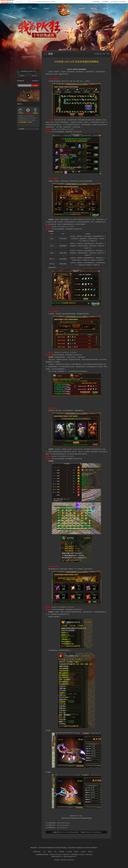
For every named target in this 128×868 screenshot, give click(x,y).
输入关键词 (19, 2)
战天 (48, 2)
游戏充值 (94, 9)
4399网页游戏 (7, 2)
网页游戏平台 (52, 828)
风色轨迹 (62, 852)
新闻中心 (35, 9)
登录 (34, 71)
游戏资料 (46, 9)
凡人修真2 (52, 2)
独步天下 (91, 852)
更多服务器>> (36, 81)
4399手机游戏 (37, 852)
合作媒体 (22, 129)
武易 (64, 10)
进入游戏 (35, 85)
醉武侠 (76, 852)
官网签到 (22, 76)
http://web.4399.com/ (62, 828)
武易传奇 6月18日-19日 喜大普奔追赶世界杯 (67, 832)
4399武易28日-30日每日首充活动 (92, 832)
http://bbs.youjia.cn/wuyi (63, 825)
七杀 (36, 2)
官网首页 (23, 9)
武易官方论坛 (52, 825)
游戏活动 (82, 9)
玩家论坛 (105, 9)
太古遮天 (44, 2)
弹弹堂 (40, 2)
